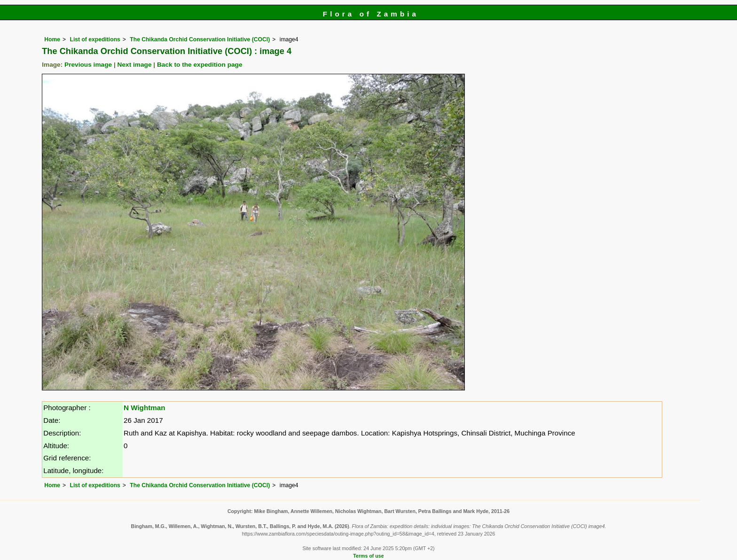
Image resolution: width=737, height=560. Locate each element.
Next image (135, 65)
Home (52, 39)
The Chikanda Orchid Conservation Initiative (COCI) (200, 39)
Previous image (88, 65)
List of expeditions (95, 39)
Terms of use (368, 556)
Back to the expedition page (200, 65)
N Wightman (144, 408)
